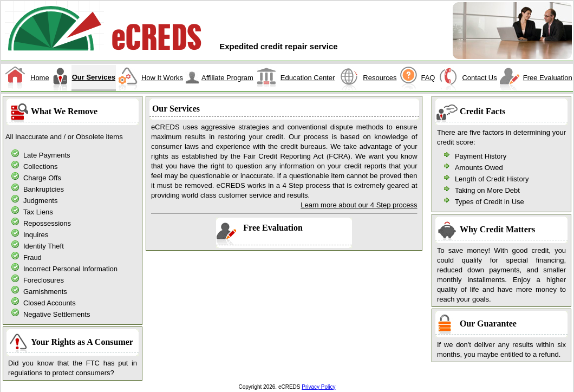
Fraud (32, 257)
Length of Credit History (492, 179)
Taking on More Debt (487, 190)
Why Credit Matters (497, 229)
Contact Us (479, 78)
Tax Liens (38, 212)
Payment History (481, 156)
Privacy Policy (318, 387)
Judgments (41, 201)
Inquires (36, 235)
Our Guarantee (488, 324)
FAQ (428, 78)
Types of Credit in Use (490, 202)
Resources (380, 78)
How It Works (162, 78)
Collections (41, 166)
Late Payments (47, 155)
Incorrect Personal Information (70, 269)
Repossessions (47, 223)
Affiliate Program (227, 78)
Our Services (94, 77)
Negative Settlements (57, 314)
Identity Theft (44, 246)
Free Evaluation (548, 78)
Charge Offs (42, 178)
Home (40, 78)
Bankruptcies (44, 189)
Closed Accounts (50, 303)
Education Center (308, 78)
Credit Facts (483, 111)
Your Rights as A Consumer (82, 342)
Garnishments (45, 292)
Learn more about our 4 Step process (359, 205)
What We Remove (64, 111)
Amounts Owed (479, 168)
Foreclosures (44, 280)
